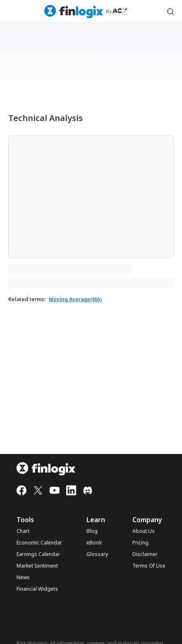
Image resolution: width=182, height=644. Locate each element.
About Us (144, 531)
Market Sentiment (37, 566)
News (23, 577)
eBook (94, 543)
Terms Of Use (149, 566)
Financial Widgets (37, 589)
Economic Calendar (39, 543)
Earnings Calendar (38, 554)
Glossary (97, 554)
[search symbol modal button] (170, 12)
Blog (92, 531)
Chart (23, 531)
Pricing (140, 543)
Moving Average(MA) (75, 299)
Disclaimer (145, 554)
